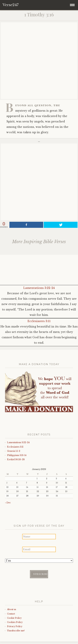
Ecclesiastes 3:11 (39, 321)
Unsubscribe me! (16, 631)
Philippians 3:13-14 (17, 455)
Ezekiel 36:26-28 (16, 459)
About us (12, 609)
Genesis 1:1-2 (14, 451)
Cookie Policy (14, 618)
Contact (11, 614)
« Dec (8, 503)
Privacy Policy (15, 626)
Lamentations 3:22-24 (39, 288)
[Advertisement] (39, 61)
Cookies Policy (15, 622)
